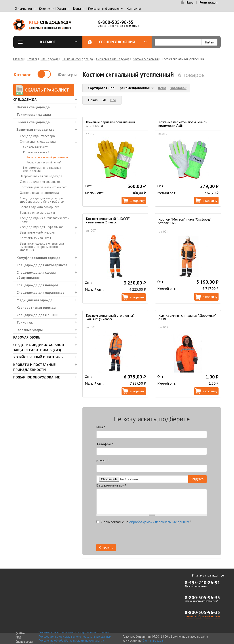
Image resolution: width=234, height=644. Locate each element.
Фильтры (67, 75)
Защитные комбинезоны (38, 232)
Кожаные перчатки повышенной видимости (110, 124)
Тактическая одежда (34, 114)
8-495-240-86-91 (202, 583)
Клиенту (45, 9)
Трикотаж (25, 322)
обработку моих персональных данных (159, 522)
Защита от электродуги (37, 212)
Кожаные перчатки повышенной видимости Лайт (183, 124)
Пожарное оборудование (37, 377)
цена (162, 88)
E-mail (103, 461)
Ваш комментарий (111, 485)
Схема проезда (153, 641)
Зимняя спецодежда (33, 122)
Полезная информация (104, 9)
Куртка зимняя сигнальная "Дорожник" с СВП (187, 317)
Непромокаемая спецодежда (41, 176)
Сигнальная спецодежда (113, 59)
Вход (190, 2)
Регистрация (209, 2)
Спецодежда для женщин (37, 315)
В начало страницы (205, 575)
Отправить (106, 547)
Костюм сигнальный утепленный (47, 157)
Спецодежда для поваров (38, 285)
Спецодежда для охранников (40, 292)
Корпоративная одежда (36, 307)
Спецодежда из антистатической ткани (45, 220)
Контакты (134, 8)
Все (113, 100)
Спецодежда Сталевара (37, 136)
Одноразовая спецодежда (39, 193)
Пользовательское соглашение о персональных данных (75, 637)
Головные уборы (30, 330)
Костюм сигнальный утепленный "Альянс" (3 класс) (110, 317)
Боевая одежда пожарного (40, 207)
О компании (23, 8)
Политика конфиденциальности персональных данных (74, 632)
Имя (101, 427)
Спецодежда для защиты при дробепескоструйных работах (42, 200)
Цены (77, 8)
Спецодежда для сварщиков (41, 182)
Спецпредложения (123, 42)
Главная (18, 59)
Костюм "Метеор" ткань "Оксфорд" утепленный (185, 221)
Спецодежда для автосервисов (42, 265)
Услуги (62, 9)
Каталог (59, 42)
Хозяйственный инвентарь (38, 357)
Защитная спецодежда (77, 59)
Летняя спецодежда (33, 107)
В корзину (137, 200)
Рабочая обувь (27, 337)
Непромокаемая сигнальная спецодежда (42, 169)
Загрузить (198, 479)
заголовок (178, 88)
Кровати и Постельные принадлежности (34, 367)
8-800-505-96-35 (116, 22)
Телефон (105, 444)
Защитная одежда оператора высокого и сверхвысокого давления (42, 247)
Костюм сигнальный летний (44, 162)
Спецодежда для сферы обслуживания (36, 275)
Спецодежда (50, 59)
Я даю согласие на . (144, 522)
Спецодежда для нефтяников (42, 227)
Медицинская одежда (35, 300)
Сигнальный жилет (35, 147)
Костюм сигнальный (146, 59)
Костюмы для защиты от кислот (43, 187)
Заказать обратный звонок (202, 616)
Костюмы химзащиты (35, 238)
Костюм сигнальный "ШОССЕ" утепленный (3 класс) (108, 220)
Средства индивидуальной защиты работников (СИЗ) (39, 347)
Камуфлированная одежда (39, 258)
